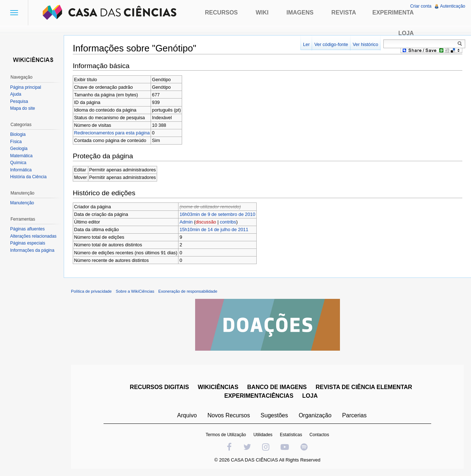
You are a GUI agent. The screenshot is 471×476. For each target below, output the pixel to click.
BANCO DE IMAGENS (277, 387)
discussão (206, 222)
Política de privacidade (91, 291)
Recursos (221, 12)
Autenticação (453, 6)
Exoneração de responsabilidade (188, 291)
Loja (406, 33)
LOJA (310, 396)
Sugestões (274, 415)
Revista (344, 12)
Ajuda (16, 94)
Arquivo (187, 415)
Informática (21, 170)
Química (18, 163)
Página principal (26, 87)
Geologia (19, 149)
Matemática (21, 156)
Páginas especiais (28, 243)
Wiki (262, 12)
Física (16, 142)
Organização (315, 415)
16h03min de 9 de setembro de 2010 (217, 214)
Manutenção (22, 203)
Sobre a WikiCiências (135, 291)
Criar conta (421, 6)
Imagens (300, 12)
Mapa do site (23, 108)
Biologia (18, 134)
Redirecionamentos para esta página (112, 133)
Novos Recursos (229, 415)
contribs (228, 222)
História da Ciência (28, 177)
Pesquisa (19, 101)
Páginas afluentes (27, 229)
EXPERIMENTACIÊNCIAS (259, 396)
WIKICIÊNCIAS (218, 387)
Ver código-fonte (331, 44)
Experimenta (393, 12)
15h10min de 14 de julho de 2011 (214, 229)
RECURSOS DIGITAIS (159, 387)
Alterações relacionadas (33, 236)
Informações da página (32, 250)
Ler (306, 44)
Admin (186, 222)
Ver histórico (365, 44)
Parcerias (354, 415)
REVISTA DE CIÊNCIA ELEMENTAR (364, 387)
